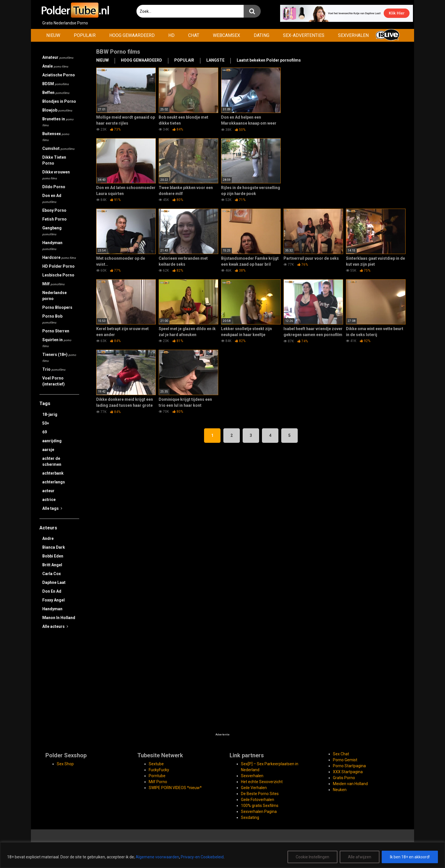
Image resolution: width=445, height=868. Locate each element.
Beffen (56, 93)
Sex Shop (65, 764)
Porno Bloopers (57, 307)
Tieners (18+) (59, 357)
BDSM (55, 84)
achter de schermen (52, 461)
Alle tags (52, 508)
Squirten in (57, 343)
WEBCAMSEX (226, 35)
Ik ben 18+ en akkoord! (410, 857)
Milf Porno (158, 782)
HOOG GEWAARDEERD (132, 35)
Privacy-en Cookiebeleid (202, 857)
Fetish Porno (54, 219)
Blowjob (57, 110)
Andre (48, 538)
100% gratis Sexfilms (260, 806)
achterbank (53, 473)
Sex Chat (341, 754)
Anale (55, 66)
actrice (49, 500)
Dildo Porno (54, 187)
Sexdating (250, 817)
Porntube (157, 776)
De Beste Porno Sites (260, 794)
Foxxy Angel (53, 600)
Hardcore (59, 257)
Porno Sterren (56, 331)
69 (45, 432)
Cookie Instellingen (312, 857)
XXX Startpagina (348, 772)
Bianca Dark (54, 547)
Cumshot (58, 148)
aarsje (48, 450)
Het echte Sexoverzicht (262, 782)
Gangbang (52, 231)
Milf (53, 284)
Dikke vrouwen (56, 175)
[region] (222, 855)
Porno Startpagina (349, 766)
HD (171, 35)
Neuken (340, 790)
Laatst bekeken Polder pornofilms (269, 60)
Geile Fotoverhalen (258, 800)
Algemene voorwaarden (157, 857)
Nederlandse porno (54, 296)
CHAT (194, 35)
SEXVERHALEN (353, 35)
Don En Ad (52, 591)
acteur (48, 491)
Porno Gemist (345, 760)
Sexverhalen (252, 776)
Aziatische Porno (59, 75)
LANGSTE (215, 60)
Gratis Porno (344, 778)
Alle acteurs (55, 626)
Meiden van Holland (350, 784)
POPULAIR (85, 35)
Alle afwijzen (360, 857)
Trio (54, 369)
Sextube (156, 764)
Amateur (58, 57)
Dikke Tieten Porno (54, 160)
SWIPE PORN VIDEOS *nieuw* (175, 788)
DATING (262, 35)
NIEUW (53, 35)
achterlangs (54, 482)
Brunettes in (58, 122)
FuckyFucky (159, 770)
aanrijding (52, 441)
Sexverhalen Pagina (259, 812)
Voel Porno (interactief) (53, 381)
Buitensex (56, 137)
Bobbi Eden (53, 556)
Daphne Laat (54, 582)
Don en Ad (52, 198)
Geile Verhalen (254, 788)
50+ (46, 423)
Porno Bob (52, 319)
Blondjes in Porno (59, 101)
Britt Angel (52, 565)
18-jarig (50, 414)
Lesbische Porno (58, 275)
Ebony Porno (54, 210)
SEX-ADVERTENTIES (304, 35)
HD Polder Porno (58, 266)
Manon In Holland (59, 618)
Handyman (52, 246)
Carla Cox (52, 574)
